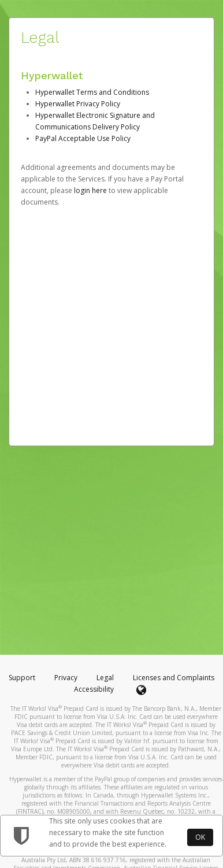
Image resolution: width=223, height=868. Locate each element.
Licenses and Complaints (174, 678)
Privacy (66, 678)
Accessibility (94, 689)
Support (22, 678)
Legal (105, 678)
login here (90, 190)
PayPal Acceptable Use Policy (83, 138)
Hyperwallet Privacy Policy (78, 104)
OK (200, 837)
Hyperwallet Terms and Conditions (92, 92)
